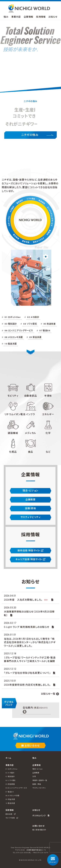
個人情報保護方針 (39, 830)
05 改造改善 (50, 324)
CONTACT (53, 860)
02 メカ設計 (33, 317)
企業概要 (30, 500)
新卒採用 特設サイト (30, 551)
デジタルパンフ (41, 816)
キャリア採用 (12, 818)
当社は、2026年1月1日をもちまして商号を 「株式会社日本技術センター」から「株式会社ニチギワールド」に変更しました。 (30, 642)
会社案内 (35, 708)
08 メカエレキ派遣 (14, 337)
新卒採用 (11, 814)
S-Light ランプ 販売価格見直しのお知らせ (27, 627)
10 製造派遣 (11, 344)
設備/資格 (31, 508)
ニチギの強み (30, 135)
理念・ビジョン (30, 491)
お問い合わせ (30, 746)
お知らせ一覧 (48, 694)
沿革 (34, 777)
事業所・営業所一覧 (40, 780)
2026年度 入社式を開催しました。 (26, 600)
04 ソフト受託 (30, 324)
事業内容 (16, 17)
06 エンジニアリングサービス (19, 331)
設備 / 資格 (37, 784)
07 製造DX (45, 331)
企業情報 (28, 17)
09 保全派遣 (35, 337)
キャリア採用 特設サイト (30, 559)
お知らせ (53, 17)
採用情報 (41, 17)
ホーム (8, 758)
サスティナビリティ (31, 517)
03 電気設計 (11, 324)
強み (6, 17)
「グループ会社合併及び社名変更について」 (27, 673)
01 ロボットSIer (13, 317)
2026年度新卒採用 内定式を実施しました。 (27, 685)
